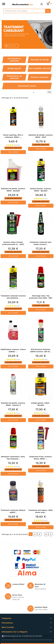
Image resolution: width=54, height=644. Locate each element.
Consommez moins (27, 86)
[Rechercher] (27, 11)
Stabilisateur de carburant (14, 77)
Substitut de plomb (40, 60)
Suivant (51, 534)
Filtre (49, 92)
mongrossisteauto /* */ (22, 4)
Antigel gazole (14, 68)
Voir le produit (13, 152)
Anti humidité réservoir (40, 68)
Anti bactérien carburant (14, 60)
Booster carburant (40, 77)
